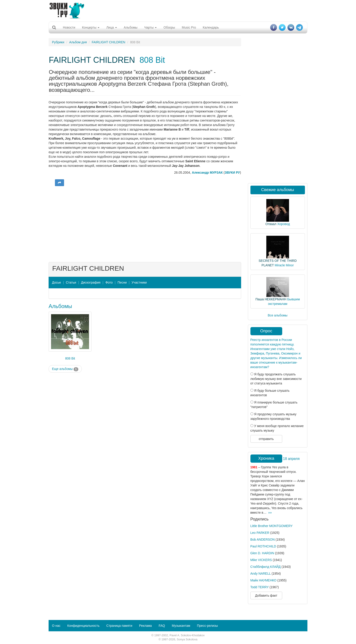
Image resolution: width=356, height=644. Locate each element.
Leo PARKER (260, 533)
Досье (57, 282)
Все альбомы (278, 315)
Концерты (91, 27)
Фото (109, 282)
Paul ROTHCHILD (263, 546)
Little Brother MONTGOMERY (272, 526)
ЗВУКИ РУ (232, 173)
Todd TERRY (260, 587)
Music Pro (189, 27)
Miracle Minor (284, 265)
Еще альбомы (65, 369)
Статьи (71, 282)
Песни (122, 282)
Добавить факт (266, 595)
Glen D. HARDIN (262, 553)
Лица (112, 27)
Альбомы (131, 27)
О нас (56, 626)
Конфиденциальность (83, 626)
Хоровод (283, 224)
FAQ (162, 626)
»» (270, 513)
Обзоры (169, 27)
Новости (69, 27)
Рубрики (58, 42)
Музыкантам (181, 626)
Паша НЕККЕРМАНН (271, 299)
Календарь (211, 27)
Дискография (91, 282)
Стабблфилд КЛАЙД (266, 567)
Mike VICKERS (261, 560)
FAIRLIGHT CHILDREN (109, 42)
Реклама (145, 626)
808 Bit (152, 60)
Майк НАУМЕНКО (263, 580)
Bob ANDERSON (263, 540)
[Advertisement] (178, 10)
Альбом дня (78, 42)
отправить (266, 439)
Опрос (266, 331)
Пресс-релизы (208, 626)
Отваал (271, 224)
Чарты (150, 27)
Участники (139, 282)
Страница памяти (119, 626)
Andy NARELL (261, 574)
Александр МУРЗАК (207, 173)
